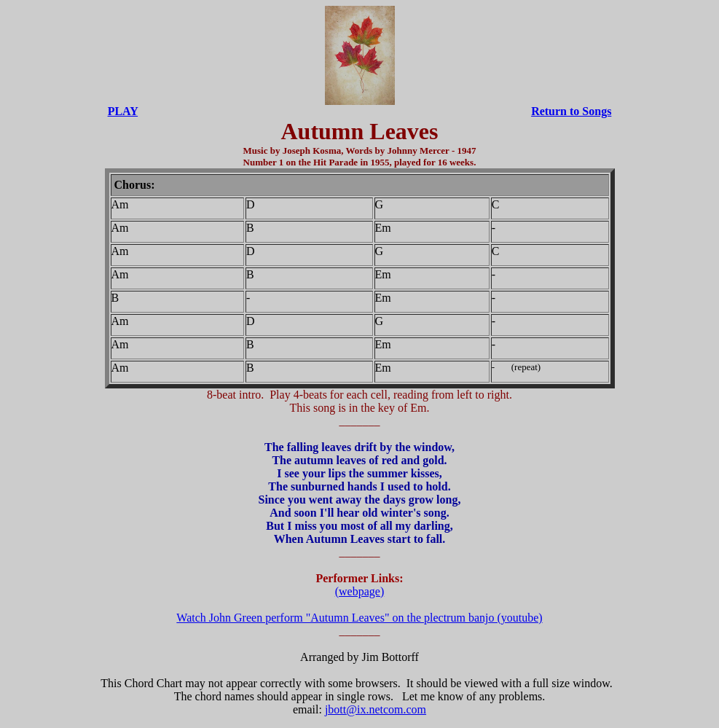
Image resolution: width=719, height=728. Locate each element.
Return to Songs (571, 111)
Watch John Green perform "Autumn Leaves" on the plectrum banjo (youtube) (359, 618)
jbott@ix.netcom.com (376, 709)
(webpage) (360, 591)
